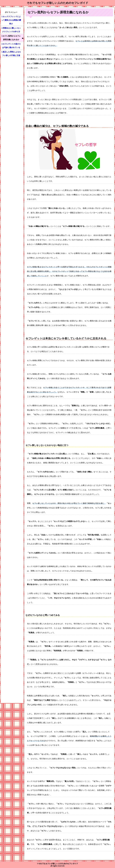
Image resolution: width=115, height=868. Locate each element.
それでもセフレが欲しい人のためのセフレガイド (57, 3)
